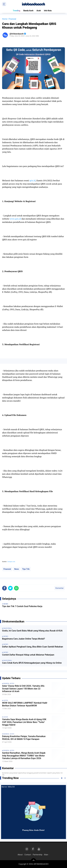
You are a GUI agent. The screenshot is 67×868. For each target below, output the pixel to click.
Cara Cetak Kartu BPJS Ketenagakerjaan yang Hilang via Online (32, 663)
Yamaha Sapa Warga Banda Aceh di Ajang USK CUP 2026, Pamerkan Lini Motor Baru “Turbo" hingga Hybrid (24, 722)
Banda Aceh (28, 11)
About (20, 855)
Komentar (60, 588)
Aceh (39, 11)
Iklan (46, 855)
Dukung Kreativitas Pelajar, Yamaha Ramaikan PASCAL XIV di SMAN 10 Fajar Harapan (24, 738)
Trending (17, 11)
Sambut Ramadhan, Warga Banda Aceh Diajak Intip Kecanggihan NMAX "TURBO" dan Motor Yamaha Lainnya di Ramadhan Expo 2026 (24, 756)
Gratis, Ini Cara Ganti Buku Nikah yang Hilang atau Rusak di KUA (32, 631)
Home (5, 19)
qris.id (33, 180)
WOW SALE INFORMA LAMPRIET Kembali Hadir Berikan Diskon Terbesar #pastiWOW (25, 704)
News (17, 569)
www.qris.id (15, 219)
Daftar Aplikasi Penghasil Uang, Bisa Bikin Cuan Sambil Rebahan (33, 647)
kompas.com (11, 562)
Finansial (7, 569)
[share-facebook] (4, 588)
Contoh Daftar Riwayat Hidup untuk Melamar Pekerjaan (28, 655)
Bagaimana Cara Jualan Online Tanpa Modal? (24, 639)
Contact (28, 855)
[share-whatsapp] (16, 588)
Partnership (37, 855)
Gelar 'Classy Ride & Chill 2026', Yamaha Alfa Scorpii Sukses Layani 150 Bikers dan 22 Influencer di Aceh (23, 689)
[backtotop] (33, 861)
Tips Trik (26, 569)
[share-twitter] (10, 588)
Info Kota (48, 11)
